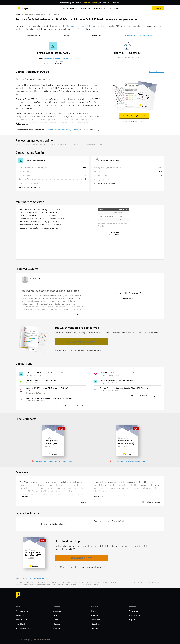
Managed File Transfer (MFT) (79, 26)
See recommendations (82, 342)
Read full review (78, 315)
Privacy (94, 611)
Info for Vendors (22, 615)
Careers (57, 624)
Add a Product (21, 620)
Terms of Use (96, 620)
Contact (57, 628)
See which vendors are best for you (77, 328)
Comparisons (97, 35)
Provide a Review (22, 611)
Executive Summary (34, 35)
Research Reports (70, 8)
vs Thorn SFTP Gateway (120, 373)
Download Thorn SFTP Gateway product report (129, 461)
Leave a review (128, 298)
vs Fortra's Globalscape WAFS (45, 373)
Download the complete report (134, 116)
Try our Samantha (90, 3)
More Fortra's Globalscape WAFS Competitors (69, 406)
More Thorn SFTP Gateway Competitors (146, 396)
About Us (57, 611)
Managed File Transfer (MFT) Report (140, 35)
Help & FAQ (20, 624)
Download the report (157, 72)
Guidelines (96, 624)
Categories (134, 611)
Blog (55, 615)
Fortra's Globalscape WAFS (53, 53)
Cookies (95, 615)
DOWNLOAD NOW (82, 558)
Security (95, 628)
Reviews (67, 35)
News (56, 620)
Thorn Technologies (151, 502)
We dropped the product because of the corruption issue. (50, 291)
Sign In (158, 8)
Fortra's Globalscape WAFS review (56, 59)
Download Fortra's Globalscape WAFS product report (54, 461)
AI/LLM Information (24, 628)
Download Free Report (69, 541)
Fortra (83, 502)
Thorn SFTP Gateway (127, 53)
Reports (132, 620)
